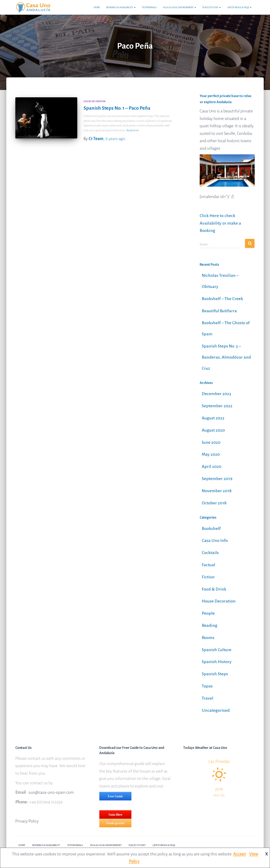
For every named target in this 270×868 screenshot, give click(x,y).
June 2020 (211, 442)
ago (115, 139)
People (208, 613)
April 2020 (212, 466)
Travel (208, 698)
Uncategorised (216, 710)
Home (97, 7)
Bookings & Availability (121, 7)
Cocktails (210, 553)
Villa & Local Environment (180, 7)
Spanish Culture (217, 650)
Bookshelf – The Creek (222, 299)
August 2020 (213, 430)
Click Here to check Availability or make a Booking (220, 223)
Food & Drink (214, 589)
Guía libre (115, 815)
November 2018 (217, 491)
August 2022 (213, 418)
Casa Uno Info (215, 540)
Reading (210, 625)
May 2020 (211, 454)
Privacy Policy (27, 821)
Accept (240, 854)
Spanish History (217, 662)
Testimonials (149, 7)
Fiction (208, 577)
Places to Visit (212, 7)
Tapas (207, 686)
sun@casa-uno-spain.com (51, 792)
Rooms (208, 638)
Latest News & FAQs (239, 7)
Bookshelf (211, 528)
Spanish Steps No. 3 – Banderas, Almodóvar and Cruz (226, 357)
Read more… (133, 130)
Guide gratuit (115, 823)
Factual (208, 565)
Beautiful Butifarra (219, 311)
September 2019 (217, 479)
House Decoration (94, 101)
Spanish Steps (215, 674)
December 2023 (216, 394)
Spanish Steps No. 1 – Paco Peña (117, 108)
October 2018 (214, 503)
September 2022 (217, 406)
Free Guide (115, 796)
